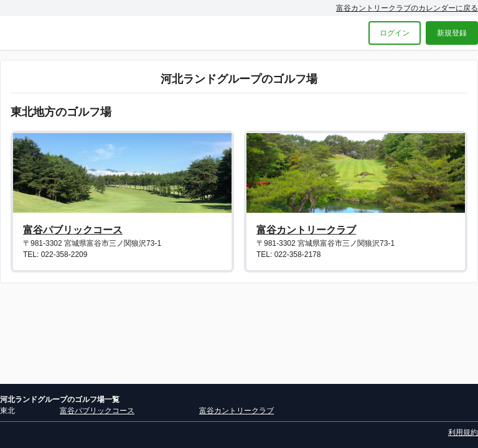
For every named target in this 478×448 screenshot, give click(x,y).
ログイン (395, 33)
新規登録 (452, 33)
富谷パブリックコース (73, 230)
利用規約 (463, 432)
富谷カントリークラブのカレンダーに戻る (407, 8)
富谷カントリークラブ (306, 230)
